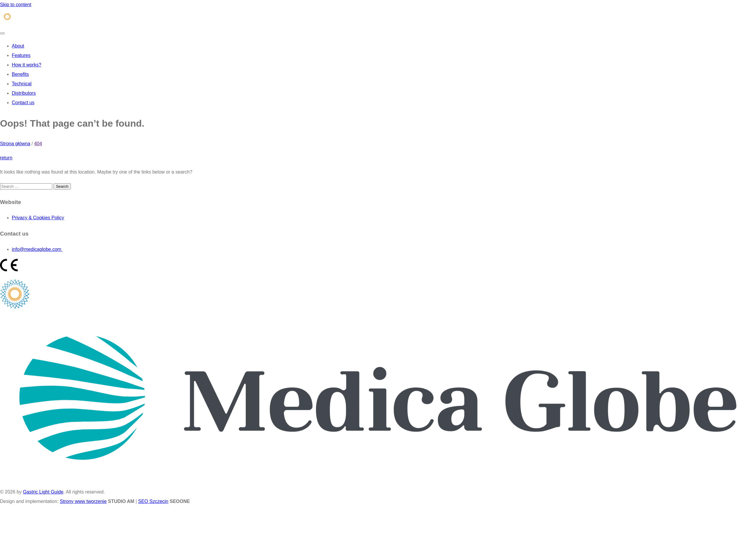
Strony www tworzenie (83, 501)
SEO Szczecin (153, 501)
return (6, 158)
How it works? (27, 65)
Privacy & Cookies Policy (38, 218)
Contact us (23, 103)
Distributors (24, 93)
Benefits (20, 74)
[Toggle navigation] (2, 33)
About (18, 46)
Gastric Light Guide (43, 492)
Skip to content (16, 5)
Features (21, 55)
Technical (22, 84)
